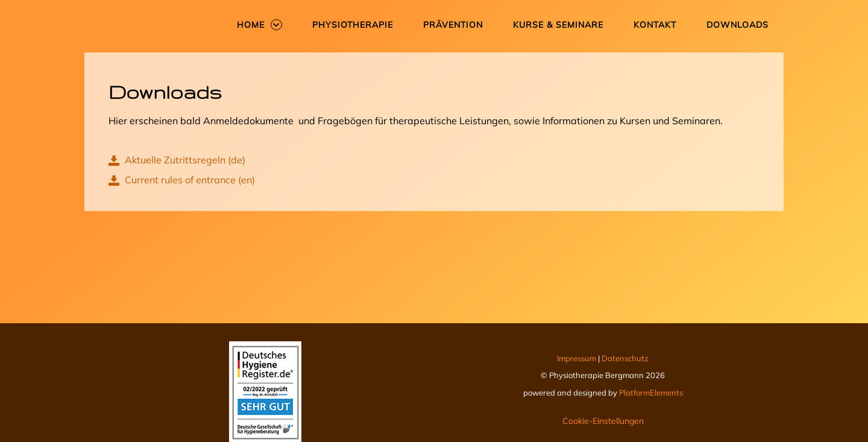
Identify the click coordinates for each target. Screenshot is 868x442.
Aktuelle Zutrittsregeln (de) (177, 160)
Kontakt (655, 25)
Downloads (737, 25)
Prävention (453, 25)
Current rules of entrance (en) (182, 180)
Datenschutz (625, 358)
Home (251, 25)
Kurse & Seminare (558, 25)
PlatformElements (651, 393)
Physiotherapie (353, 25)
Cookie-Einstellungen (603, 421)
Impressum (577, 358)
